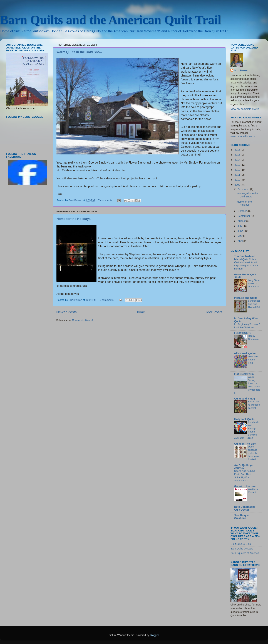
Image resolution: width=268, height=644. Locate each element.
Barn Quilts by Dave (242, 549)
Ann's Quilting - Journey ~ (244, 467)
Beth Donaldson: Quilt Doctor (245, 508)
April (241, 241)
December (244, 189)
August (242, 221)
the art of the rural (245, 486)
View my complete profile (245, 109)
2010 (238, 180)
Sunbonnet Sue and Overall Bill (254, 304)
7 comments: (106, 200)
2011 (238, 175)
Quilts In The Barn (245, 444)
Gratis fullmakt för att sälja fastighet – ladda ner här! (246, 265)
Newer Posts (66, 312)
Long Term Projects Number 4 (254, 283)
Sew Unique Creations (242, 517)
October (243, 211)
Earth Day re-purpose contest (254, 405)
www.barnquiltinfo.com (243, 136)
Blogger (154, 635)
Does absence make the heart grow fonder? (254, 453)
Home (140, 312)
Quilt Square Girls (241, 544)
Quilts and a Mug (245, 399)
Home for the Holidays (74, 219)
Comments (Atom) (82, 320)
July (240, 226)
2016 (238, 150)
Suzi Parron (241, 70)
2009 (238, 185)
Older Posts (213, 312)
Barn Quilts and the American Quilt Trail (111, 20)
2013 (238, 165)
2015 (238, 155)
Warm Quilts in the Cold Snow (79, 52)
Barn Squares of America (245, 553)
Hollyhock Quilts (244, 419)
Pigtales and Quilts (246, 298)
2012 (238, 170)
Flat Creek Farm (244, 374)
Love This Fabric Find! (253, 360)
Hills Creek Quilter (245, 353)
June (241, 231)
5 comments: (107, 300)
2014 (238, 160)
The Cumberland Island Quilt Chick (245, 258)
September (244, 216)
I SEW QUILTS (243, 333)
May (240, 236)
